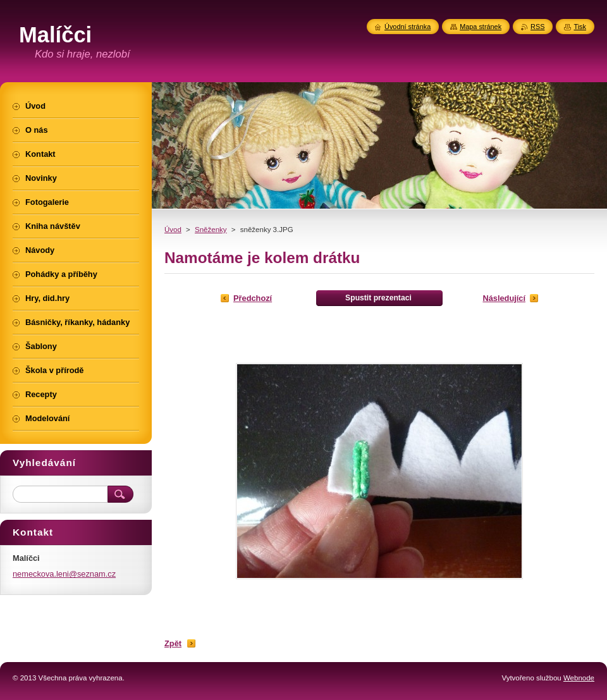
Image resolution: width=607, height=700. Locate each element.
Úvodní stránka (408, 27)
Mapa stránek (481, 27)
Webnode (579, 678)
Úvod (173, 230)
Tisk (580, 27)
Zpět (173, 643)
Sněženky (211, 230)
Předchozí (253, 298)
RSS (537, 27)
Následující (504, 298)
